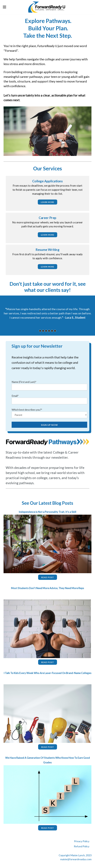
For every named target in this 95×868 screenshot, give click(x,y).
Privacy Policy (82, 841)
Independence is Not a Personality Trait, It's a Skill (47, 512)
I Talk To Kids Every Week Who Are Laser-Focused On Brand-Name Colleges (48, 673)
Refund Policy (82, 846)
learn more (48, 202)
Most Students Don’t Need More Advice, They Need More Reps (48, 588)
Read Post (48, 577)
